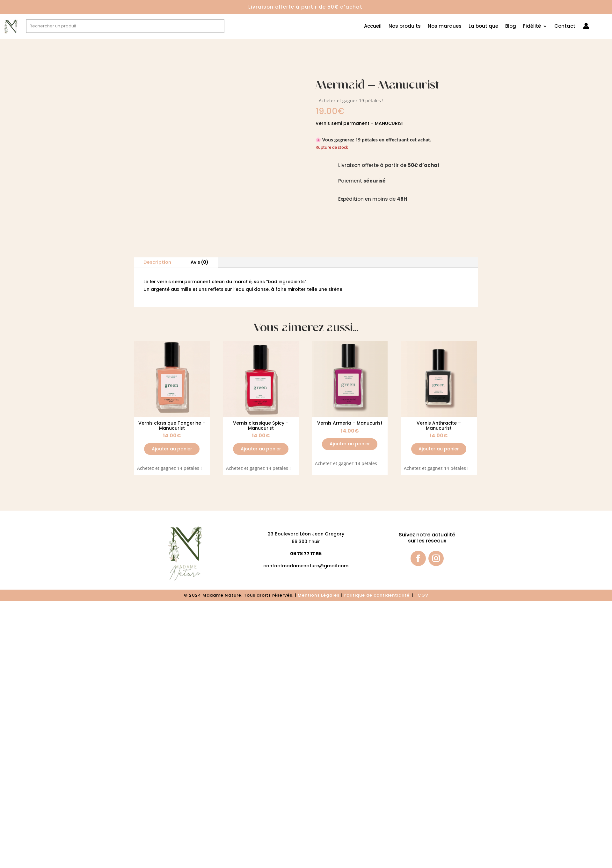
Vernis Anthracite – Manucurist (439, 425)
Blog (511, 27)
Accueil (373, 27)
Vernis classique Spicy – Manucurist (261, 425)
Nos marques (445, 27)
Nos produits (405, 27)
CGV (423, 595)
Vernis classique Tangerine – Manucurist (172, 425)
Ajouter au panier (172, 449)
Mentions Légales (319, 595)
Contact (565, 27)
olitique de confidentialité (379, 595)
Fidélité (532, 27)
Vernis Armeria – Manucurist (350, 423)
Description (157, 262)
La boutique (483, 27)
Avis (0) (200, 262)
